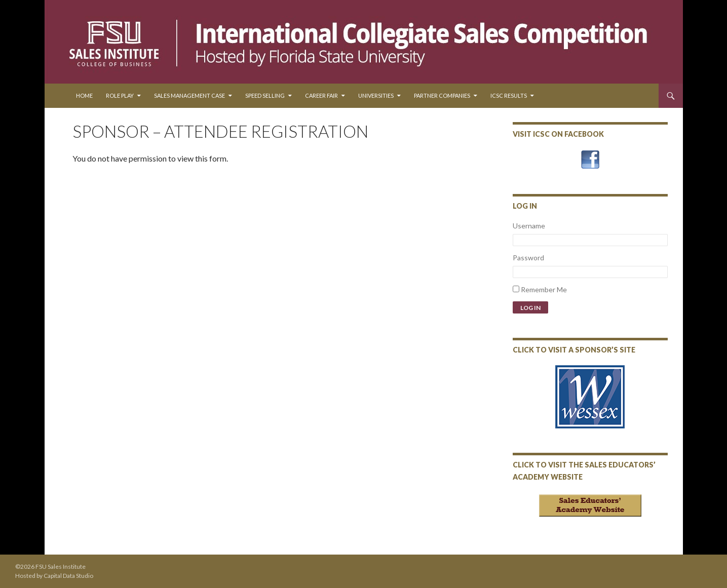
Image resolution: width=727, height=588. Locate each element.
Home (84, 95)
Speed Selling (265, 95)
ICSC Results (509, 95)
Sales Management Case (189, 95)
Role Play (120, 95)
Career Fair (321, 95)
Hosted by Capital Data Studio (54, 576)
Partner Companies (442, 95)
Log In (530, 308)
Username (529, 226)
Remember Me (544, 289)
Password (528, 258)
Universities (376, 95)
